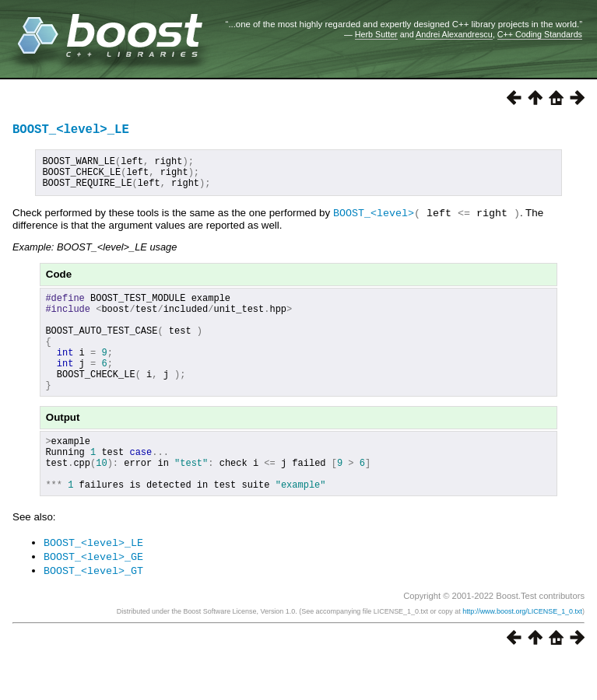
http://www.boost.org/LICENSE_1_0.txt (522, 651)
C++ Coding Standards (540, 34)
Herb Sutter (376, 34)
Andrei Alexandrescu (454, 34)
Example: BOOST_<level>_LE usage (95, 256)
